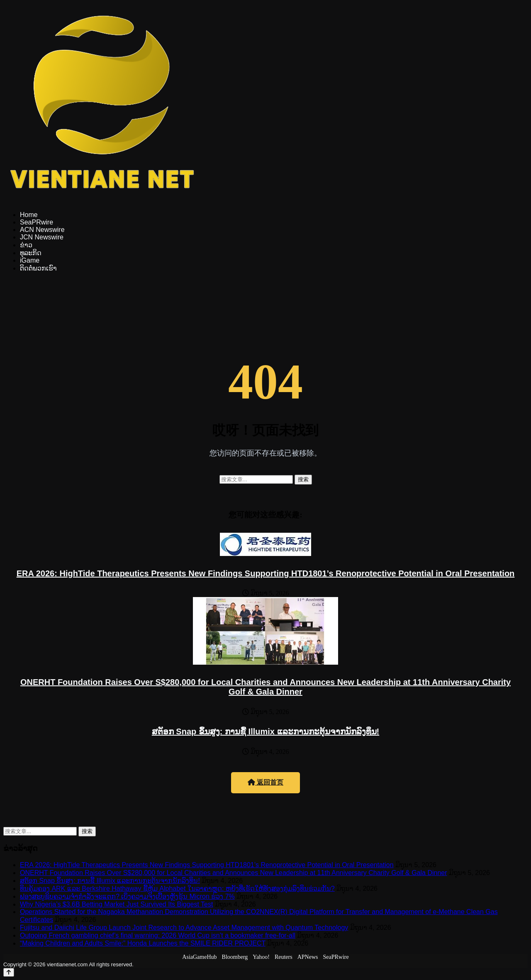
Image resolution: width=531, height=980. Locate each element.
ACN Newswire (42, 230)
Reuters (284, 957)
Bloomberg (235, 957)
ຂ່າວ (26, 245)
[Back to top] (9, 972)
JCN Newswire (42, 237)
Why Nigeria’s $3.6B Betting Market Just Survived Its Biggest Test (116, 904)
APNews (308, 957)
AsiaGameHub (199, 957)
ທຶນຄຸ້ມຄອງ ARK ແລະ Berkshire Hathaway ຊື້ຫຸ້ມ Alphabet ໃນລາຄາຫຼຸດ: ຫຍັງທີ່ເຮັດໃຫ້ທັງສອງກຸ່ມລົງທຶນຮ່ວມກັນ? (177, 889)
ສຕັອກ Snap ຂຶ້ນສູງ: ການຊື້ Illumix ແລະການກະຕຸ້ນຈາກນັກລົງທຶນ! (265, 731)
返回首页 (265, 782)
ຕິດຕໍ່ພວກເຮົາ (38, 268)
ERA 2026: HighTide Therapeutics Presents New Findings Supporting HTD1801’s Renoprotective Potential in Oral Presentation (266, 573)
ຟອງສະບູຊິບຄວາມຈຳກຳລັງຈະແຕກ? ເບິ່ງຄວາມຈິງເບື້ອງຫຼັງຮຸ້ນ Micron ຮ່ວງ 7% (127, 896)
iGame (30, 260)
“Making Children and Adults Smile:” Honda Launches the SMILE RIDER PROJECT (143, 943)
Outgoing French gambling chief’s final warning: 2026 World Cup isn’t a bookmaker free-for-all (158, 935)
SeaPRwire (37, 222)
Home (29, 215)
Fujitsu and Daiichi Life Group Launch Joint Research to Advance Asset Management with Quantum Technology (184, 928)
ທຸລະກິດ (31, 253)
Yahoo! (261, 957)
